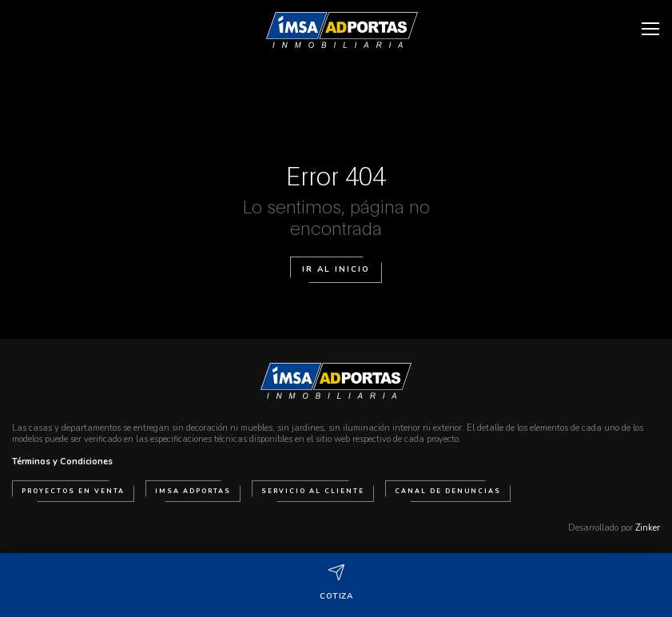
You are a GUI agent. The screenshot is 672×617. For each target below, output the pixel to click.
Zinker (648, 528)
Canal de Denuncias (448, 491)
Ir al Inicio (336, 269)
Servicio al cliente (313, 491)
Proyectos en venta (73, 491)
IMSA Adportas (193, 491)
